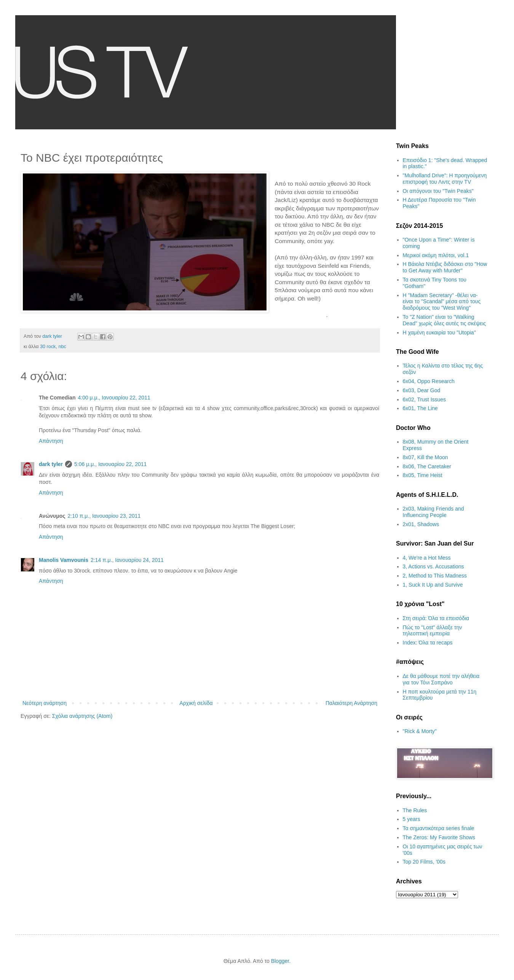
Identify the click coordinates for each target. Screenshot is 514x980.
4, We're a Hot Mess (427, 558)
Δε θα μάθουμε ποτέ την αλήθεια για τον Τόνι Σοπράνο (441, 679)
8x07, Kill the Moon (425, 457)
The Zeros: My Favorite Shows (439, 837)
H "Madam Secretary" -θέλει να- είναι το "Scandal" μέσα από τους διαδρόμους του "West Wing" (442, 302)
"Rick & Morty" (420, 731)
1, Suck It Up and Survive (433, 585)
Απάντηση (51, 441)
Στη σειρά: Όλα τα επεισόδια (436, 618)
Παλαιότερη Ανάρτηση (351, 703)
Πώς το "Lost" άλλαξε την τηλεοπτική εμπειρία (433, 631)
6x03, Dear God (422, 390)
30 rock (48, 347)
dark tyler (51, 464)
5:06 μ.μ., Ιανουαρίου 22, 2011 (110, 464)
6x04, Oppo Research (429, 381)
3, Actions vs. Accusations (433, 566)
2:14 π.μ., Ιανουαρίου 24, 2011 (127, 560)
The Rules (415, 810)
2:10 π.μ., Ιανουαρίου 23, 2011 (104, 516)
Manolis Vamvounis (64, 560)
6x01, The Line (420, 408)
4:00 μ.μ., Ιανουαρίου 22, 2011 (114, 398)
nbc (62, 347)
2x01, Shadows (421, 524)
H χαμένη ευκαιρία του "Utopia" (439, 332)
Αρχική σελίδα (196, 703)
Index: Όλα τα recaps (428, 643)
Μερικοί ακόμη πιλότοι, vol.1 (436, 255)
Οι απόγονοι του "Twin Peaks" (438, 191)
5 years (412, 819)
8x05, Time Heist (423, 475)
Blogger (280, 961)
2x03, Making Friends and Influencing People (433, 512)
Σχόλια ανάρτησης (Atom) (82, 716)
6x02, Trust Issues (425, 399)
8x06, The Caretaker (427, 466)
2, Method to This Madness (435, 576)
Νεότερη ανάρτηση (45, 703)
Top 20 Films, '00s (424, 862)
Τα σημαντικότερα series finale (439, 828)
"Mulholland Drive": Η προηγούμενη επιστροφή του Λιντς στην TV (445, 179)
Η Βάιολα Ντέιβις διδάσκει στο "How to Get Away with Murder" (445, 267)
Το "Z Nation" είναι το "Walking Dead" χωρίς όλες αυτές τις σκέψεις (445, 320)
